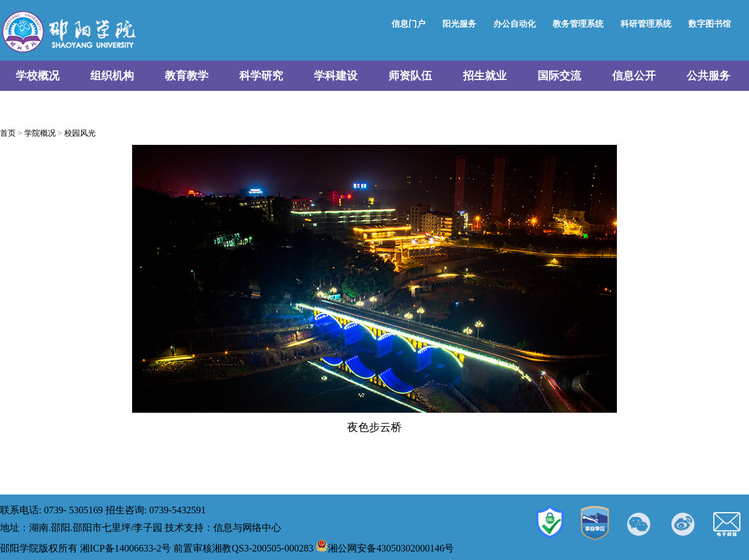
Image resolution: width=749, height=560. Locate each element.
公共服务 (708, 76)
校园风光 (80, 133)
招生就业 (485, 76)
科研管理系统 (646, 24)
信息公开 (634, 76)
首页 (8, 133)
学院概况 (40, 133)
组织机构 (112, 76)
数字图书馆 (710, 24)
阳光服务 (459, 24)
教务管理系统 (578, 24)
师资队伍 (410, 76)
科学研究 (261, 76)
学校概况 (38, 76)
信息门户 (408, 24)
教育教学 (187, 76)
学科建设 (336, 76)
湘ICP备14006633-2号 (125, 548)
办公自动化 (514, 24)
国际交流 (559, 76)
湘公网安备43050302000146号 (385, 548)
